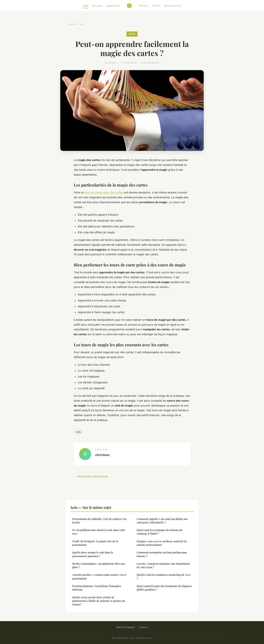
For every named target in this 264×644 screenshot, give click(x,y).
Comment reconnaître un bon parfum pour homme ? (162, 554)
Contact (143, 627)
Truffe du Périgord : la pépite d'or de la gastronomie (95, 543)
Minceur (144, 6)
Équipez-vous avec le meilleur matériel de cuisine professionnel (162, 543)
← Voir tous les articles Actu (91, 476)
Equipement (113, 6)
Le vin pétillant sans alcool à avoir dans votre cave (99, 532)
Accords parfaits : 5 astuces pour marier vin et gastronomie (99, 576)
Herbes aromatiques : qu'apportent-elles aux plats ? (99, 565)
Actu (86, 6)
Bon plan (97, 6)
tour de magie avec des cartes (104, 192)
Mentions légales (126, 627)
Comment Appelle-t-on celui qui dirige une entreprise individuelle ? (162, 521)
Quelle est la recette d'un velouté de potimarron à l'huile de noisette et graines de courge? (99, 601)
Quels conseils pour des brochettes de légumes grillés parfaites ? (164, 588)
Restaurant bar (173, 6)
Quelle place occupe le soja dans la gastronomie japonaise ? (93, 554)
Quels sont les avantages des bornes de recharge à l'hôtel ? (160, 532)
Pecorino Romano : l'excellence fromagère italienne (97, 588)
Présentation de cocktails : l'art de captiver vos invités (99, 521)
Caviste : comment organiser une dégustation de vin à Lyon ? (163, 565)
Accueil (72, 24)
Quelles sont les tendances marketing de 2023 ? (164, 576)
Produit (156, 6)
